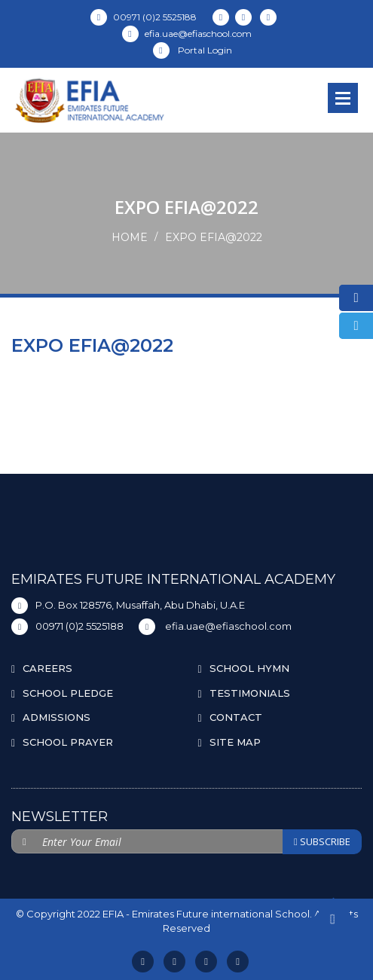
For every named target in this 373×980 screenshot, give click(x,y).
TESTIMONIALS (250, 693)
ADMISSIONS (57, 717)
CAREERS (47, 668)
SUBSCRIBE (322, 841)
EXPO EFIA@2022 (214, 237)
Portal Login (193, 50)
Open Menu (343, 98)
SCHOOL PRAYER (68, 742)
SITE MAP (235, 742)
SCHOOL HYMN (249, 668)
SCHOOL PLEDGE (68, 693)
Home (130, 237)
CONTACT (236, 717)
